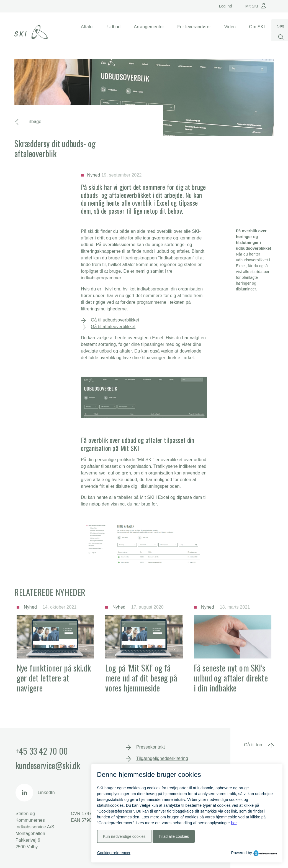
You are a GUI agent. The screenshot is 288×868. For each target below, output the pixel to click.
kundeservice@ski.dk (48, 765)
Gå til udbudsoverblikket (115, 320)
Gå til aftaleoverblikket (113, 327)
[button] (87, 27)
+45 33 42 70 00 (42, 751)
